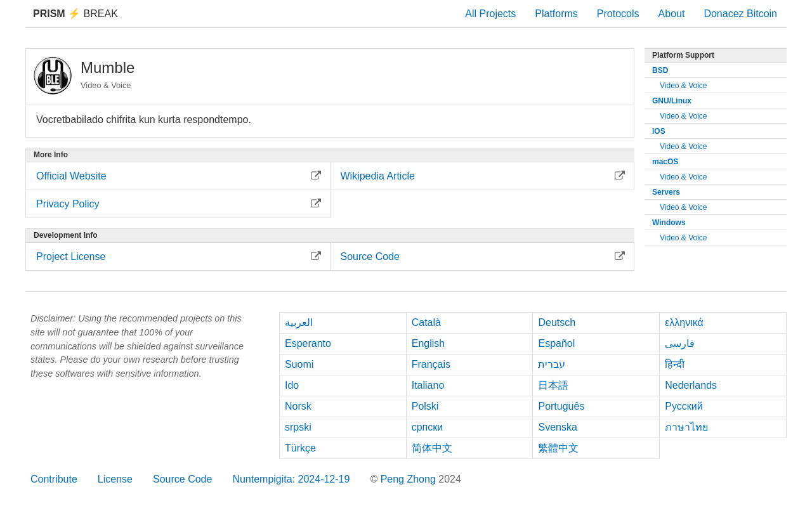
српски (428, 427)
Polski (425, 406)
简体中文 (432, 448)
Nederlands (691, 385)
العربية (299, 322)
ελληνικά (684, 322)
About (672, 14)
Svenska (557, 427)
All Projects (490, 14)
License (115, 479)
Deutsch (557, 322)
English (428, 343)
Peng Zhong (410, 479)
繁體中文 (558, 448)
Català (426, 322)
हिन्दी (675, 364)
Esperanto (308, 343)
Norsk (298, 406)
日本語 (553, 385)
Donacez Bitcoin (740, 14)
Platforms (556, 14)
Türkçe (300, 448)
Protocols (618, 14)
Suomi (299, 364)
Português (561, 406)
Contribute (54, 479)
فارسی (680, 343)
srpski (298, 427)
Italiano (428, 385)
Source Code (182, 479)
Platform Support (683, 55)
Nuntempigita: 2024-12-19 (291, 479)
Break (75, 14)
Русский (684, 406)
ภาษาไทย (686, 427)
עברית (552, 364)
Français (431, 364)
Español (556, 343)
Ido (292, 385)
